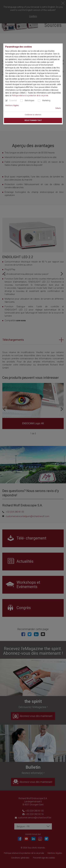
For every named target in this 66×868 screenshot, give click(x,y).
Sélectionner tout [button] (33, 120)
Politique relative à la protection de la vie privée (30, 96)
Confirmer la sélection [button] (33, 115)
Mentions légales (12, 105)
